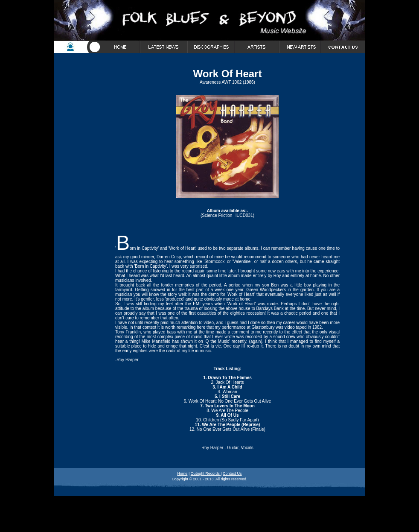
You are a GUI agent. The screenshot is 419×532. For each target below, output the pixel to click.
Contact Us (232, 474)
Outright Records (206, 474)
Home (182, 474)
